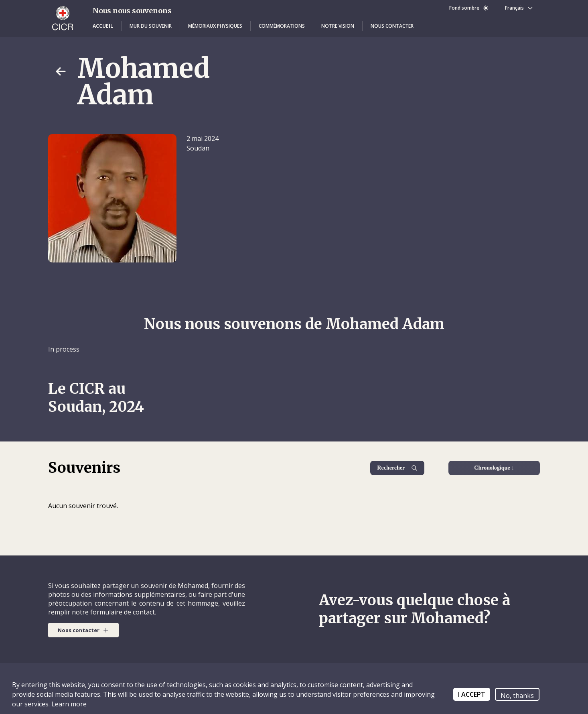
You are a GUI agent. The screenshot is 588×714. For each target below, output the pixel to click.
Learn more (68, 704)
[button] (103, 26)
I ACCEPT (472, 694)
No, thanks (517, 696)
